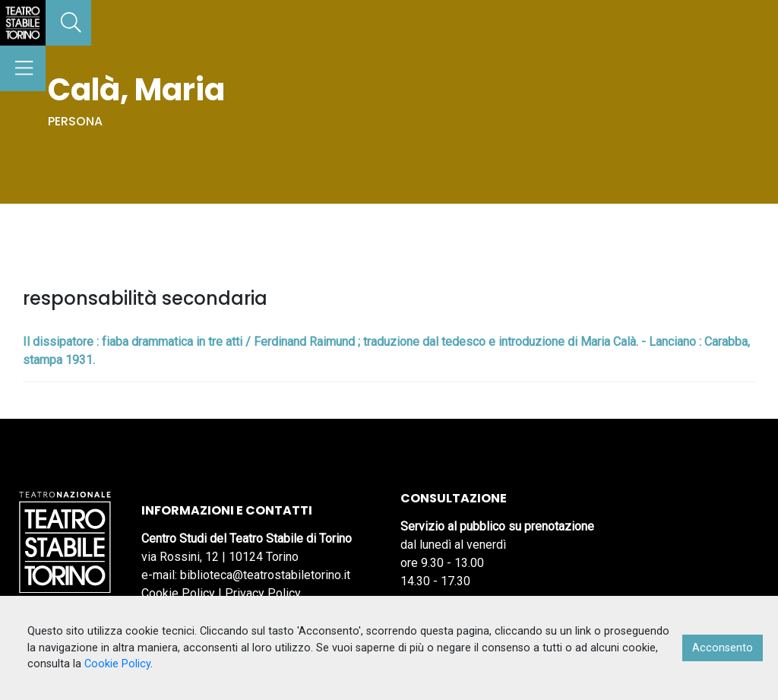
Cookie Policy (178, 593)
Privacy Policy (263, 593)
